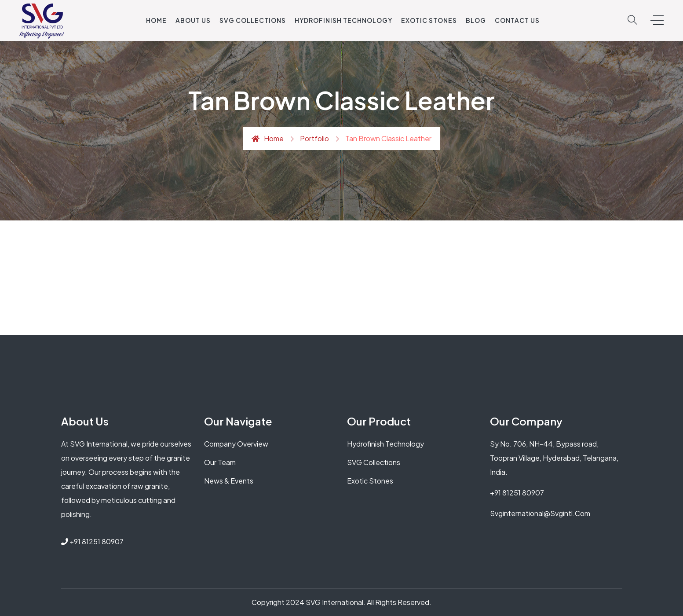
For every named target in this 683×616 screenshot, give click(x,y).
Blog (476, 20)
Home (156, 20)
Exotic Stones (429, 20)
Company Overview (236, 444)
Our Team (220, 462)
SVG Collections (253, 20)
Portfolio (314, 138)
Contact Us (517, 20)
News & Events (229, 481)
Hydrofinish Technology (343, 20)
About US (193, 20)
